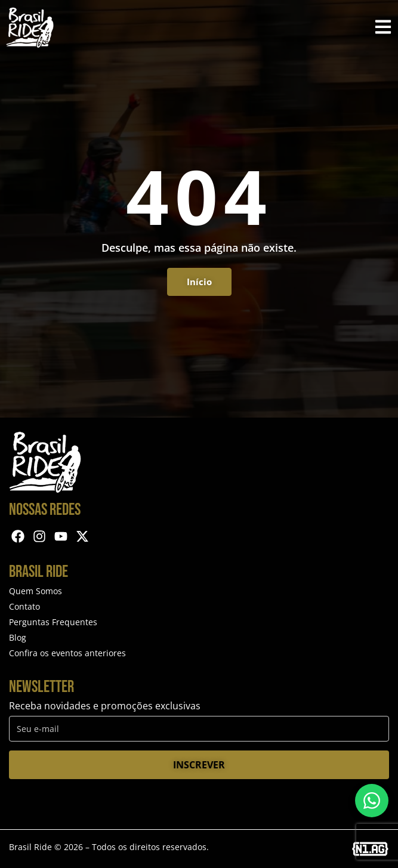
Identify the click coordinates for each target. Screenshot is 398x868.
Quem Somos (36, 591)
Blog (18, 637)
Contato (24, 606)
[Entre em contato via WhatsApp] (372, 801)
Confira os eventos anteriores (67, 653)
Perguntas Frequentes (53, 622)
